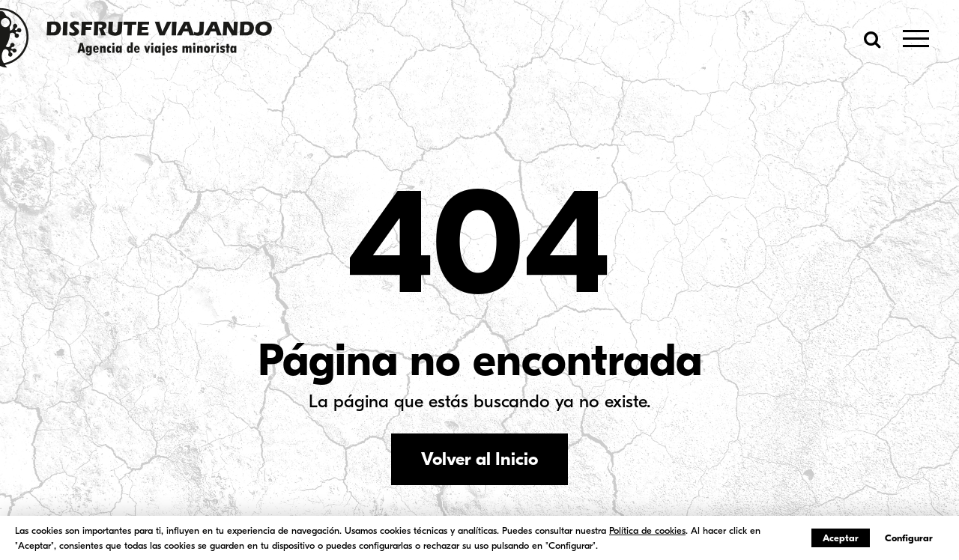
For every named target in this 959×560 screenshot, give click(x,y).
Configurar (909, 538)
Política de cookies (647, 530)
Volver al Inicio (479, 459)
